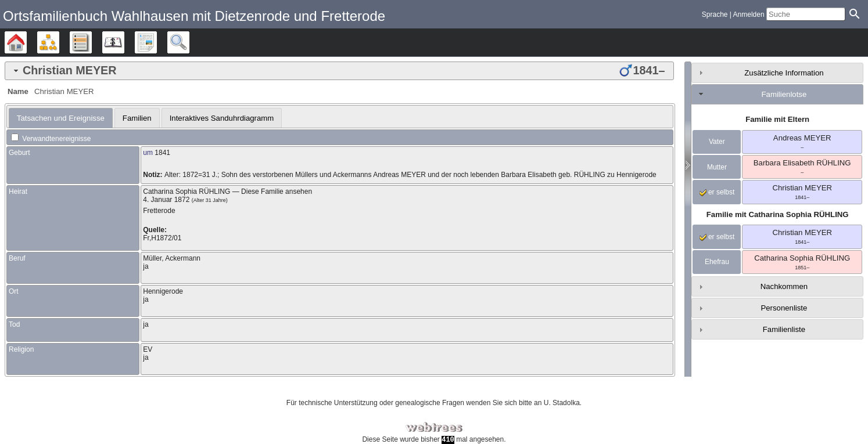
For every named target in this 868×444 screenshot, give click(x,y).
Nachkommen (784, 286)
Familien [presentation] (137, 118)
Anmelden (749, 15)
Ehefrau (717, 262)
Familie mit (778, 214)
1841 (162, 153)
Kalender (124, 42)
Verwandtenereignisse (51, 139)
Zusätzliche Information (784, 73)
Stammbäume (26, 42)
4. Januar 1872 (166, 200)
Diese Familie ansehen (277, 192)
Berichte (157, 42)
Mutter (717, 167)
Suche (189, 42)
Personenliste (784, 308)
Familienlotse (784, 94)
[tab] (339, 71)
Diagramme (59, 42)
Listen (92, 42)
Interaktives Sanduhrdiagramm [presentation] (222, 118)
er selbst (717, 192)
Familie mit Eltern (777, 119)
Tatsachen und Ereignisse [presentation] (61, 118)
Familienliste (784, 329)
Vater (717, 142)
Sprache (715, 15)
